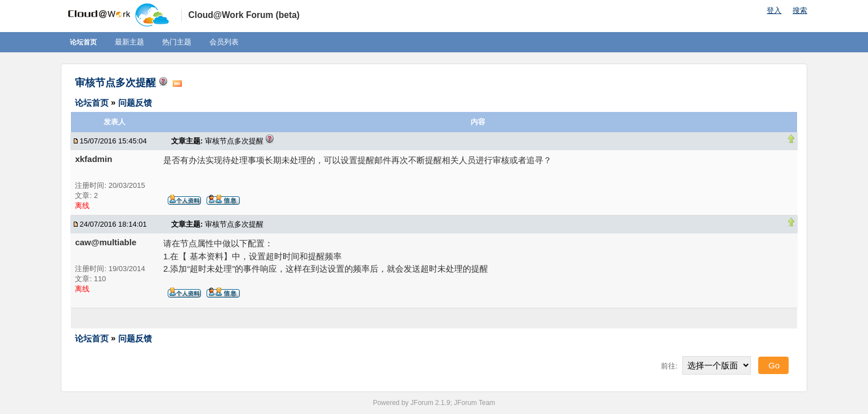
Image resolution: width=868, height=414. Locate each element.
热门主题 (177, 42)
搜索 (800, 10)
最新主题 (129, 42)
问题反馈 (135, 102)
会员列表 (224, 42)
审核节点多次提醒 (115, 83)
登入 (774, 10)
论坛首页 (83, 42)
